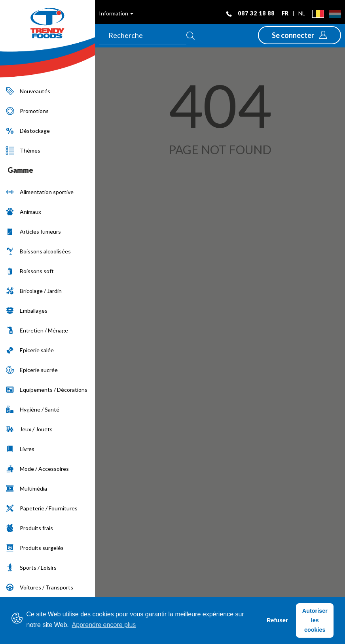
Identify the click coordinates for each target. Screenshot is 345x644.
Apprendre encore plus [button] (104, 625)
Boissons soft (30, 271)
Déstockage (28, 131)
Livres (20, 449)
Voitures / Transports (40, 587)
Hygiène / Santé (33, 409)
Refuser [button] (277, 620)
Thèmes (23, 150)
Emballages (27, 311)
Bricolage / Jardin (34, 291)
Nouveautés (28, 91)
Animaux (24, 212)
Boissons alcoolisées (38, 251)
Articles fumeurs (33, 231)
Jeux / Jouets (29, 429)
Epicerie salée (30, 350)
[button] (300, 35)
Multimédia (27, 488)
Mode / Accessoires (37, 469)
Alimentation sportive (40, 192)
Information (116, 13)
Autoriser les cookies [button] (315, 620)
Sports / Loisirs (31, 568)
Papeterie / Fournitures (42, 508)
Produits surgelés (35, 548)
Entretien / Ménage (37, 330)
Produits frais (29, 528)
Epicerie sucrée (32, 370)
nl (302, 13)
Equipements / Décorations (47, 390)
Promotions (27, 111)
